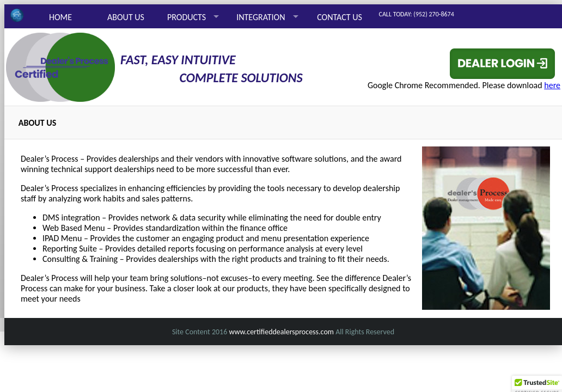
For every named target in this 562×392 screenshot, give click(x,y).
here (552, 85)
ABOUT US (126, 17)
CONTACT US (340, 17)
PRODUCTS (187, 17)
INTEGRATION (261, 17)
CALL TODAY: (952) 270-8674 (417, 14)
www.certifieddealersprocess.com (281, 332)
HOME (60, 17)
